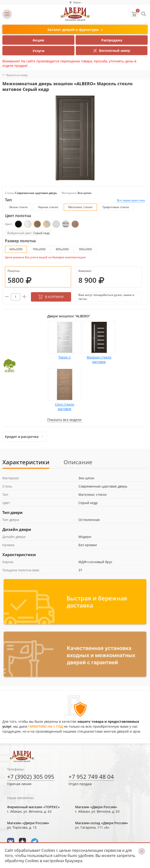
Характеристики (26, 462)
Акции (38, 40)
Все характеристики (131, 200)
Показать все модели (64, 420)
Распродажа (112, 40)
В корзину (51, 297)
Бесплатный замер (112, 51)
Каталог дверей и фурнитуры (75, 30)
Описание (78, 462)
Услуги (39, 51)
